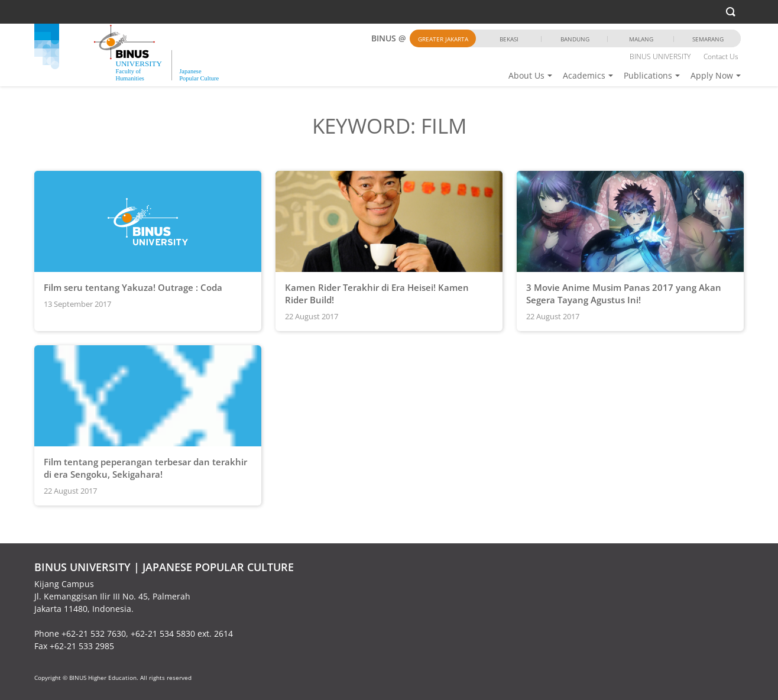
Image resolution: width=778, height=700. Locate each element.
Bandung (575, 39)
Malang (641, 39)
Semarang (708, 39)
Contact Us (721, 56)
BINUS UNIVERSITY (660, 56)
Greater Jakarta (443, 39)
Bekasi (509, 39)
